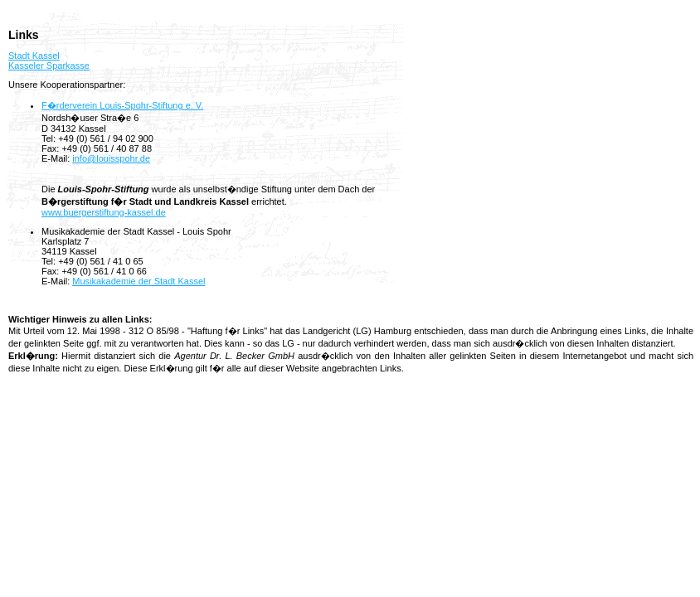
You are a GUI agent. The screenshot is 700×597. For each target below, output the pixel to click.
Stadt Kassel (34, 56)
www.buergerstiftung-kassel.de (104, 212)
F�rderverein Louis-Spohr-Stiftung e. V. (122, 105)
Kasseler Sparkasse (49, 66)
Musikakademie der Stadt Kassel (139, 281)
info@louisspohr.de (111, 158)
